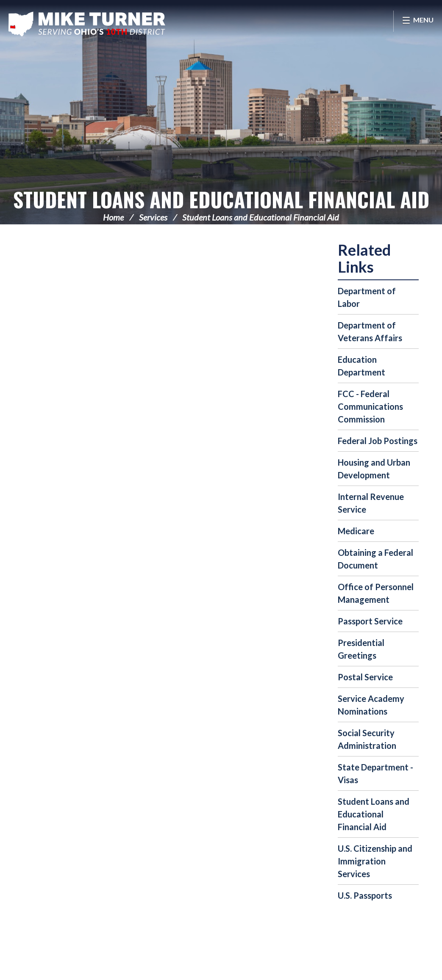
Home (113, 217)
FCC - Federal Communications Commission (370, 406)
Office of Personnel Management (376, 593)
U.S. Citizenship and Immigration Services (375, 861)
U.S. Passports (365, 895)
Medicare (356, 531)
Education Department (361, 366)
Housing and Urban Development (374, 469)
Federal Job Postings (378, 441)
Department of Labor (367, 297)
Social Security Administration (367, 739)
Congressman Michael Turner (87, 24)
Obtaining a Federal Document (375, 559)
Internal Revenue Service (371, 503)
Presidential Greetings (361, 649)
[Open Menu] (418, 21)
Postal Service (365, 677)
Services (153, 217)
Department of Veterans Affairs (370, 331)
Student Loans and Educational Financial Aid (221, 199)
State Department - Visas (375, 773)
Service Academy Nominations (371, 705)
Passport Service (370, 621)
